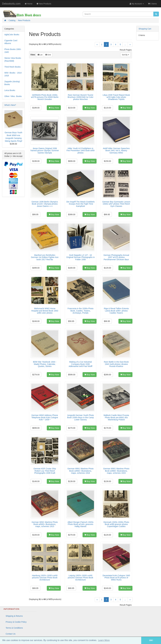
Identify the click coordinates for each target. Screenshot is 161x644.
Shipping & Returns (14, 616)
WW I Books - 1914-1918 (13, 74)
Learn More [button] (104, 640)
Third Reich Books (12, 67)
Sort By (125, 55)
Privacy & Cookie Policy (16, 622)
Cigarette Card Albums (11, 42)
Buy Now (54, 108)
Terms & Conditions (14, 628)
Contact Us (11, 634)
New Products (24, 20)
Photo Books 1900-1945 (13, 51)
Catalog (12, 20)
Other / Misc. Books (13, 96)
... (125, 44)
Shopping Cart (145, 29)
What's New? (10, 105)
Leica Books (10, 90)
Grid (48, 55)
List (40, 55)
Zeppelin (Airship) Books (12, 83)
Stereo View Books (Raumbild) (13, 59)
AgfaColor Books (12, 35)
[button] (137, 640)
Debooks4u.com (11, 4)
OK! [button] (151, 640)
